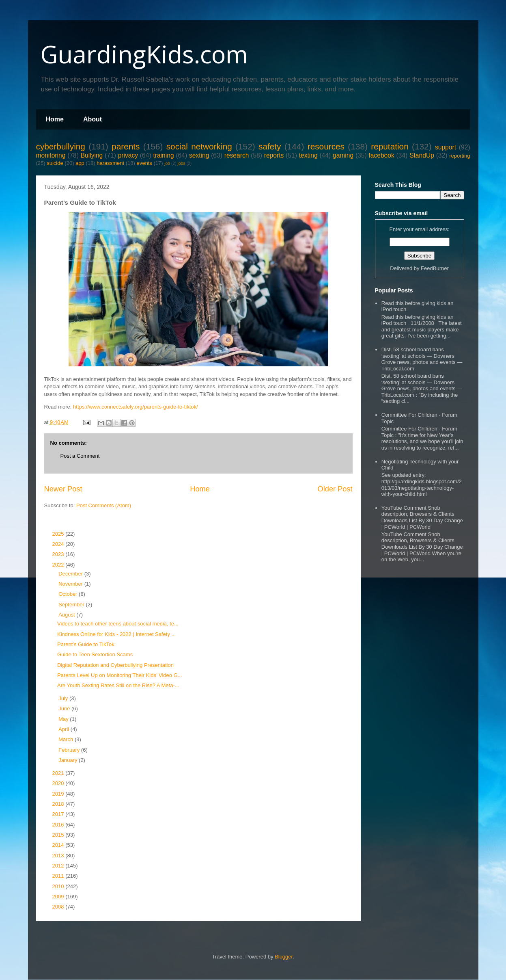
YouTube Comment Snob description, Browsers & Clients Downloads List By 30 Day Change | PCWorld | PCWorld (422, 517)
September (72, 605)
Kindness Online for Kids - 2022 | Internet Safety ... (116, 634)
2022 (59, 565)
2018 (59, 804)
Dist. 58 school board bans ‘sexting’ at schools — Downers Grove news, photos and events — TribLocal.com (422, 359)
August (67, 615)
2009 (59, 897)
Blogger (284, 957)
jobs (182, 163)
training (163, 155)
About (93, 119)
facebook (381, 155)
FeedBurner (435, 268)
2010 (59, 886)
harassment (110, 163)
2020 (59, 783)
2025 (59, 534)
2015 (59, 835)
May (64, 719)
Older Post (335, 489)
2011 (59, 876)
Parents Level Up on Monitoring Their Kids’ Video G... (120, 675)
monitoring (51, 155)
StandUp (422, 155)
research (237, 155)
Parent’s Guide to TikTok (86, 644)
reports (274, 155)
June (65, 708)
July (64, 698)
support (446, 147)
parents (126, 146)
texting (308, 155)
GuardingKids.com (144, 54)
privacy (128, 155)
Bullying (92, 155)
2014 (59, 845)
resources (326, 146)
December (71, 574)
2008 (59, 907)
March (67, 739)
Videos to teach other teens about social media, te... (118, 624)
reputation (390, 146)
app (80, 163)
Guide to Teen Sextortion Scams (95, 654)
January (69, 760)
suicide (55, 163)
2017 (59, 814)
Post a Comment (80, 456)
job (167, 163)
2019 (59, 794)
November (71, 584)
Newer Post (63, 489)
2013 (59, 856)
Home (55, 119)
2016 (59, 825)
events (144, 163)
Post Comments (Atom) (104, 505)
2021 (59, 773)
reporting (460, 156)
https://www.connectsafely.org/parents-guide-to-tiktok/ (136, 407)
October (69, 594)
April (65, 729)
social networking (199, 146)
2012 (59, 866)
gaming (343, 155)
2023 (59, 554)
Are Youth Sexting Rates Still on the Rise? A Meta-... (118, 685)
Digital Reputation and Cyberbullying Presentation (115, 665)
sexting (199, 155)
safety (270, 146)
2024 (59, 544)
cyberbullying (61, 146)
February (70, 750)
